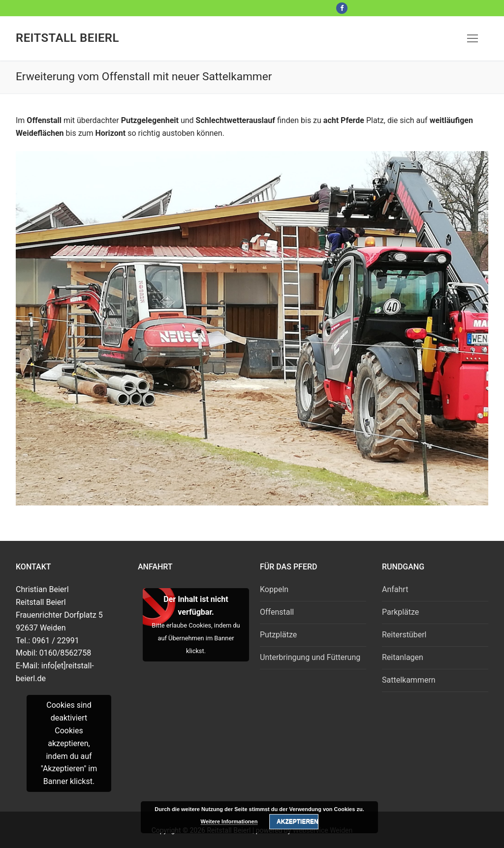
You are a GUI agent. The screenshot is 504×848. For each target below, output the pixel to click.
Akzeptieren (297, 821)
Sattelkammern (409, 680)
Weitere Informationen (229, 821)
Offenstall (277, 612)
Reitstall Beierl (67, 38)
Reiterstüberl (404, 635)
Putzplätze (278, 635)
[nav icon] (472, 38)
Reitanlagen (403, 657)
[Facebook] (342, 8)
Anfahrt (395, 589)
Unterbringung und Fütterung (310, 657)
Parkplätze (400, 612)
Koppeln (274, 589)
